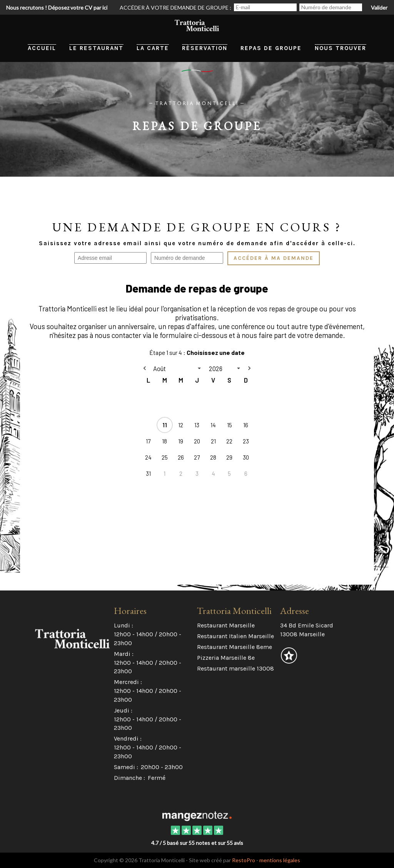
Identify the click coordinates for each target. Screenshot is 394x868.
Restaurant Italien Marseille (235, 636)
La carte (153, 48)
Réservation (205, 48)
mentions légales (280, 860)
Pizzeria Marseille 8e (226, 658)
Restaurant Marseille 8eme (235, 647)
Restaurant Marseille (226, 625)
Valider (379, 8)
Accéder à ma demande (274, 258)
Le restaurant (96, 48)
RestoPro (244, 860)
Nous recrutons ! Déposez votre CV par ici (57, 8)
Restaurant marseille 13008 (235, 668)
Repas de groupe (271, 48)
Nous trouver (341, 48)
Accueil (42, 48)
